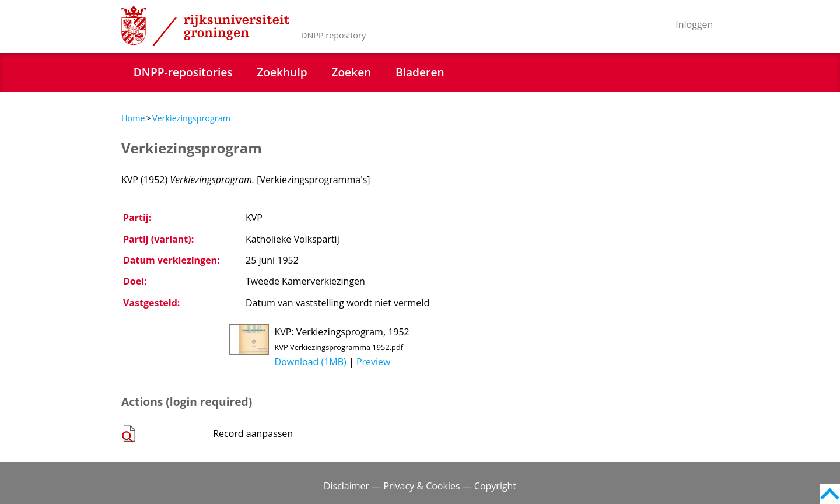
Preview (374, 362)
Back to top (830, 494)
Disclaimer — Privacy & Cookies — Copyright (420, 486)
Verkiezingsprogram (191, 118)
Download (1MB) (311, 362)
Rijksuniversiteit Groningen (205, 26)
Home (133, 118)
